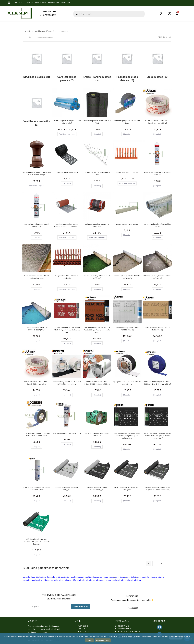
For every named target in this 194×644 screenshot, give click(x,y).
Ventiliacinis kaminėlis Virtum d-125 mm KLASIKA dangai (37, 174)
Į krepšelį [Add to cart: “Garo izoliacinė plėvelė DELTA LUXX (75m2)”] (157, 341)
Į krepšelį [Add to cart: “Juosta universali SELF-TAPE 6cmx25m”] (97, 447)
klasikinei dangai (77, 577)
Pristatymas (41, 2)
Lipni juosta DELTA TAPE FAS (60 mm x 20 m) (127, 383)
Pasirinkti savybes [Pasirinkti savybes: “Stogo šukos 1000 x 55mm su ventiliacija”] (67, 289)
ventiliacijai (36, 580)
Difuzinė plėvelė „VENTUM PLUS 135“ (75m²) (127, 277)
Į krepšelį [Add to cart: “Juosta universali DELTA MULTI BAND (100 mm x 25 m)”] (37, 395)
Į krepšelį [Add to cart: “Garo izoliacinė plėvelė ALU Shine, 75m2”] (157, 238)
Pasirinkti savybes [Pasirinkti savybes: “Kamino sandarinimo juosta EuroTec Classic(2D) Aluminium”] (67, 238)
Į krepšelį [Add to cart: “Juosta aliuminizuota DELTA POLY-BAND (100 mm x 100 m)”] (97, 395)
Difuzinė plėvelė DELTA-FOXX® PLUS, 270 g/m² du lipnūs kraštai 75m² (97, 330)
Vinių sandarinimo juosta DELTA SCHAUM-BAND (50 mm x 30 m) (157, 383)
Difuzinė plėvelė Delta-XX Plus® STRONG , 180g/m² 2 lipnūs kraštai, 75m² (127, 436)
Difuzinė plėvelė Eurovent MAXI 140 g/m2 (127, 489)
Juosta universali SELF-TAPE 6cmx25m (97, 434)
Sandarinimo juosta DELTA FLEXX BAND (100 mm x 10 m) (67, 383)
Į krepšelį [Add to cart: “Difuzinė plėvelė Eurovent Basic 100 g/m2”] (67, 501)
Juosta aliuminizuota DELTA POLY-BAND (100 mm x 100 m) (97, 383)
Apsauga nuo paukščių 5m (67, 172)
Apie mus (19, 2)
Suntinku (89, 640)
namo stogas (109, 577)
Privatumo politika (103, 640)
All (170, 37)
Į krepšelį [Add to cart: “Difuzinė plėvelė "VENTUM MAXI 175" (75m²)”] (97, 289)
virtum (62, 580)
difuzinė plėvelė (79, 580)
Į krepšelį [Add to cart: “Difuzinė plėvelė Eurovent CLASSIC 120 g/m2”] (97, 501)
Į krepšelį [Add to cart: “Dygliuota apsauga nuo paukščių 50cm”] (97, 186)
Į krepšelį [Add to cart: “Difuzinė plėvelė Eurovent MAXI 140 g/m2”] (127, 501)
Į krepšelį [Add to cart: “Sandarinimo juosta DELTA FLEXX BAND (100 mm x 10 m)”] (67, 395)
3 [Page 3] (161, 564)
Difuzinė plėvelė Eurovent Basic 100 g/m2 (67, 489)
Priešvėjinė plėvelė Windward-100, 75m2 (97, 122)
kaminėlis (26, 577)
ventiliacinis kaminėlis (49, 580)
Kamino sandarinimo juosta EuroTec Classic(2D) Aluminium (67, 225)
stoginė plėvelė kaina (133, 580)
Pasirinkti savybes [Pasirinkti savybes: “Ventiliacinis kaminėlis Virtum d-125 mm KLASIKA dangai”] (37, 186)
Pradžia (28, 31)
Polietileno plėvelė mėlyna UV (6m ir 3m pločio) (67, 122)
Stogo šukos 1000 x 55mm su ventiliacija (67, 277)
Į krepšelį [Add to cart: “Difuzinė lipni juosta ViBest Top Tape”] (127, 134)
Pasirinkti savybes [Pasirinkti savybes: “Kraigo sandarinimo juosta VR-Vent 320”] (97, 238)
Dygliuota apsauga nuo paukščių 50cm (97, 174)
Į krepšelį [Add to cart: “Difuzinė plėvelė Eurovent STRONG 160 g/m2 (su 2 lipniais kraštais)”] (37, 555)
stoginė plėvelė (118, 580)
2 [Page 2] (155, 564)
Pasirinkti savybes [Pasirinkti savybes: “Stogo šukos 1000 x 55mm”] (127, 183)
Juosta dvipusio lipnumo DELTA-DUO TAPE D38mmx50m (37, 434)
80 (167, 37)
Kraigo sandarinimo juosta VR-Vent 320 (97, 225)
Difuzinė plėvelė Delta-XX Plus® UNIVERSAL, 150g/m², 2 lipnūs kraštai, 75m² (157, 436)
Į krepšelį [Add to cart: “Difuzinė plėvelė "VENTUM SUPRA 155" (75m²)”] (157, 289)
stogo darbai (131, 577)
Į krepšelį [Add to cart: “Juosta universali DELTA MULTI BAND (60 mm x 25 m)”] (157, 134)
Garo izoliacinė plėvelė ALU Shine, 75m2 (157, 225)
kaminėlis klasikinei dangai (42, 577)
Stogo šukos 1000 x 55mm (127, 172)
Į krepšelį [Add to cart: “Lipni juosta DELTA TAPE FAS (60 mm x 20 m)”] (127, 395)
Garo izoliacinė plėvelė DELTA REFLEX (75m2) (127, 329)
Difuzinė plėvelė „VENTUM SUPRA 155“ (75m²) (157, 277)
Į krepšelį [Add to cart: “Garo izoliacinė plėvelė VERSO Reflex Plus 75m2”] (37, 289)
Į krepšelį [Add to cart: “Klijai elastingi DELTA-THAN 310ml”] (67, 444)
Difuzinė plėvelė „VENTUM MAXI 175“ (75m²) (97, 277)
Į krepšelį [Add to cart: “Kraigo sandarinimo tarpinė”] (127, 235)
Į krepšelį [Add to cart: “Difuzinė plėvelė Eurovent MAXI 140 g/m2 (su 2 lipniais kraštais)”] (157, 501)
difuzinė (68, 580)
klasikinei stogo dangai (94, 577)
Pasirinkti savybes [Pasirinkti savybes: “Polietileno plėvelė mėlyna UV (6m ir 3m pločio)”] (67, 134)
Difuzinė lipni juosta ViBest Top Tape (127, 122)
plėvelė (89, 580)
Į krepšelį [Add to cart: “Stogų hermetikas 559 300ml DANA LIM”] (37, 238)
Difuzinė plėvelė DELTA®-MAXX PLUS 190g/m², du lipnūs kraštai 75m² (67, 330)
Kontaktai (29, 2)
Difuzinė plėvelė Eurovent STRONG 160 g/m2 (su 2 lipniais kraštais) (37, 542)
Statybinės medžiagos (43, 31)
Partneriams (53, 2)
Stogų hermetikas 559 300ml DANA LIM (37, 225)
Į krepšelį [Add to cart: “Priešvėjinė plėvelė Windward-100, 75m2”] (97, 134)
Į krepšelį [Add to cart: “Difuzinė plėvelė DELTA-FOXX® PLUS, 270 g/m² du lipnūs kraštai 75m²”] (97, 343)
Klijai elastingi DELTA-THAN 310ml (67, 433)
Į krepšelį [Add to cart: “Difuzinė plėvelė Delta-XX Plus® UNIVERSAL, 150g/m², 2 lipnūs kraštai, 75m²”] (157, 449)
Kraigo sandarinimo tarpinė (127, 224)
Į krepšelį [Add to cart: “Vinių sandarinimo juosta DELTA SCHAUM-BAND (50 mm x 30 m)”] (157, 395)
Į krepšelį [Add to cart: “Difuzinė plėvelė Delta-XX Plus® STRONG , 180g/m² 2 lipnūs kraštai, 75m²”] (127, 449)
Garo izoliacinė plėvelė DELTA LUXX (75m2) (157, 329)
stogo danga (120, 577)
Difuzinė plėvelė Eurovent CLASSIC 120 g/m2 (97, 489)
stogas (108, 580)
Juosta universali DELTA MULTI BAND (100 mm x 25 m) (37, 383)
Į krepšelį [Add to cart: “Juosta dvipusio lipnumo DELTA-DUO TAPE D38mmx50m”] (37, 447)
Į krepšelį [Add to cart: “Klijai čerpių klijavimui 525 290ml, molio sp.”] (157, 186)
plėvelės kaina (99, 580)
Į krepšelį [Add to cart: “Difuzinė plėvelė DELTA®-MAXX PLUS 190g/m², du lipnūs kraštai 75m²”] (67, 343)
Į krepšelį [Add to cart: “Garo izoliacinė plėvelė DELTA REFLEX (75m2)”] (127, 341)
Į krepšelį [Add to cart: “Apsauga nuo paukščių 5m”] (67, 183)
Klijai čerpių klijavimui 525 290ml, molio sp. (157, 174)
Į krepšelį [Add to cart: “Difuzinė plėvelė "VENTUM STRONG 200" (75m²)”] (37, 341)
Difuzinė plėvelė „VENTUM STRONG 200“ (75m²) (37, 329)
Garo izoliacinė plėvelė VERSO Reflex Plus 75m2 (37, 277)
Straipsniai (66, 2)
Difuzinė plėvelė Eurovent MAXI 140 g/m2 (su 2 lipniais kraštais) (157, 489)
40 (164, 37)
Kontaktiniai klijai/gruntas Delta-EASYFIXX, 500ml (37, 489)
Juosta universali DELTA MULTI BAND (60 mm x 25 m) (157, 122)
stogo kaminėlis (143, 577)
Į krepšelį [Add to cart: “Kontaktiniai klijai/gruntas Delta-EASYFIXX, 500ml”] (37, 501)
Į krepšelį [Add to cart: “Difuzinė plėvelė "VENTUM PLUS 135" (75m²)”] (127, 289)
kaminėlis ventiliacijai (61, 577)
